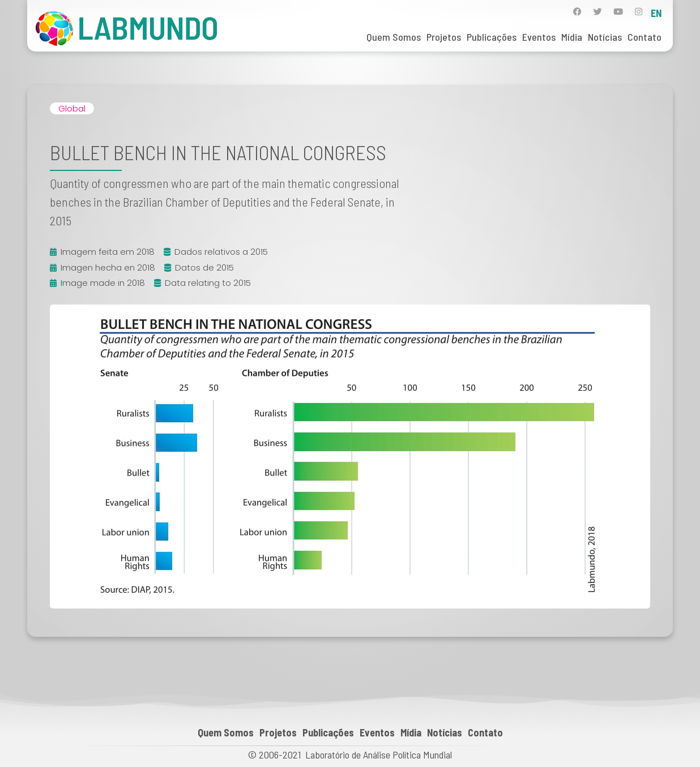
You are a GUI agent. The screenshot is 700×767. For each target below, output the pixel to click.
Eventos (539, 37)
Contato (644, 37)
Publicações (492, 37)
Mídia (572, 37)
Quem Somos (394, 37)
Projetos (444, 37)
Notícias (605, 37)
